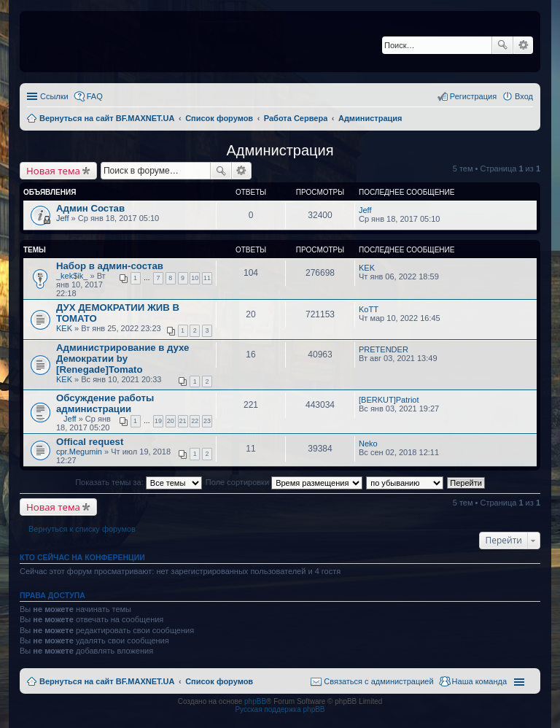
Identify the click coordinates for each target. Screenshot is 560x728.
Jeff (63, 218)
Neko (368, 444)
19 (158, 421)
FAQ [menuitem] (95, 96)
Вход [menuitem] (524, 96)
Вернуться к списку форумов (82, 529)
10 (195, 278)
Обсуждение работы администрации (105, 403)
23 (207, 421)
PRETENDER (384, 349)
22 (195, 421)
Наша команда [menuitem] (479, 681)
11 (207, 278)
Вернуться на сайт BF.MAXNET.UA (107, 681)
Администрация (280, 150)
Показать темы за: (139, 482)
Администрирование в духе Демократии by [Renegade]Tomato (122, 359)
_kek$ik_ (72, 276)
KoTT (369, 309)
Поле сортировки (284, 482)
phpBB (255, 701)
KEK (367, 268)
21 (183, 421)
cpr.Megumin (79, 452)
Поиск (502, 45)
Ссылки (54, 96)
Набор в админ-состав (110, 266)
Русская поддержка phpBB (280, 709)
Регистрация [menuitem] (473, 96)
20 (171, 421)
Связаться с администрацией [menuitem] (378, 681)
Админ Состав (90, 208)
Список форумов (219, 681)
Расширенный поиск (523, 45)
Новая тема (53, 171)
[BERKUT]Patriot (389, 400)
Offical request (90, 442)
